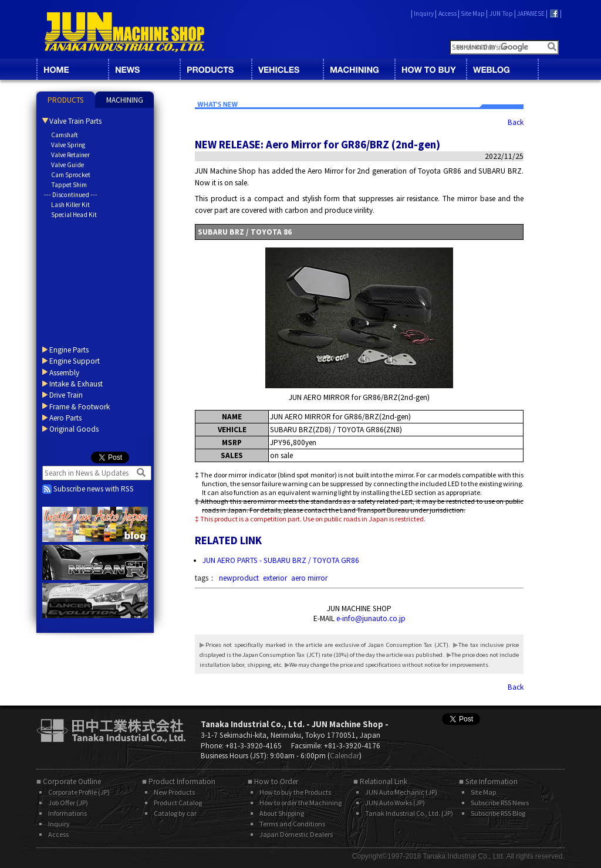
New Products (174, 792)
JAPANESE (531, 13)
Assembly (64, 373)
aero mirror (309, 578)
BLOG (502, 69)
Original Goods (74, 429)
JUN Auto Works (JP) (395, 803)
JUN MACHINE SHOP (124, 32)
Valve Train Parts (75, 121)
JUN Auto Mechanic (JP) (401, 792)
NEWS (144, 69)
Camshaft (65, 135)
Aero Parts (65, 418)
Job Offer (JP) (68, 803)
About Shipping (282, 813)
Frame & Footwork (80, 407)
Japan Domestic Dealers (296, 834)
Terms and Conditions (292, 824)
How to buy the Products (295, 792)
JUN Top (501, 13)
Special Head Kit (74, 215)
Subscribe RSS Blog (498, 813)
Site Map (473, 13)
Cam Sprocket (71, 175)
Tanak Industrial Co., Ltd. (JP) (409, 813)
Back (516, 122)
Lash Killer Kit (70, 205)
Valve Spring (68, 145)
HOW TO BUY (430, 69)
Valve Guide (67, 165)
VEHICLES (287, 69)
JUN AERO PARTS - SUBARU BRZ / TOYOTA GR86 (281, 560)
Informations (67, 813)
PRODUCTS (66, 100)
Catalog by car (175, 813)
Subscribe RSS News (500, 803)
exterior (275, 578)
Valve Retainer (70, 155)
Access (448, 13)
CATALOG (215, 69)
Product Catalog (178, 803)
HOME (72, 69)
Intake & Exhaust (76, 384)
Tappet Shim (69, 185)
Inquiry (424, 13)
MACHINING (359, 69)
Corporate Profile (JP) (79, 792)
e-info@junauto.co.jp (371, 618)
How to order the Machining (300, 803)
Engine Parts (69, 350)
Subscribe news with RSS (88, 489)
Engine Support (75, 361)
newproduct (239, 578)
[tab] (66, 100)
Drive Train (66, 395)
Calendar (345, 756)
